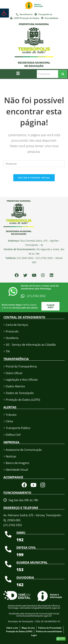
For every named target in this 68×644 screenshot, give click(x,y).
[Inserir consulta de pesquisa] (34, 164)
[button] (18, 73)
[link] (4, 13)
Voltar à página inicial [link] (34, 178)
